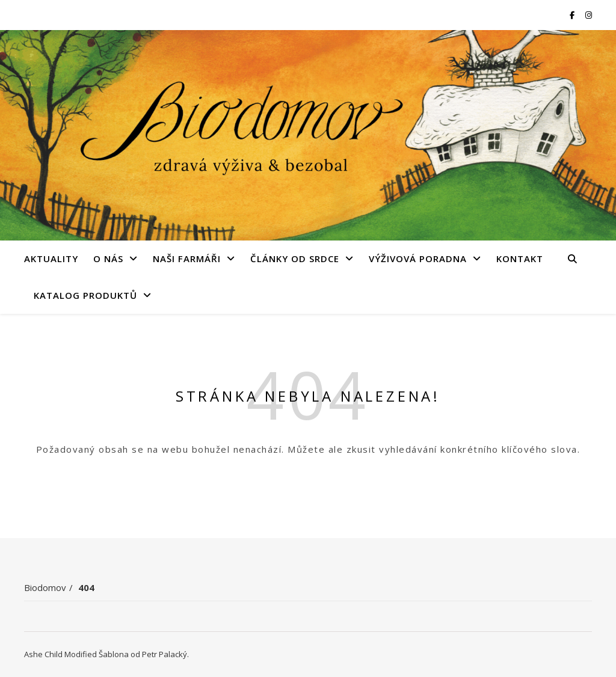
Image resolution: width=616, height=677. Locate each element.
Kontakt (520, 259)
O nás (108, 259)
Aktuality (51, 259)
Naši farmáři (187, 259)
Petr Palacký (165, 654)
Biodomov (45, 587)
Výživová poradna (418, 259)
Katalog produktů (85, 295)
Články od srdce (295, 259)
